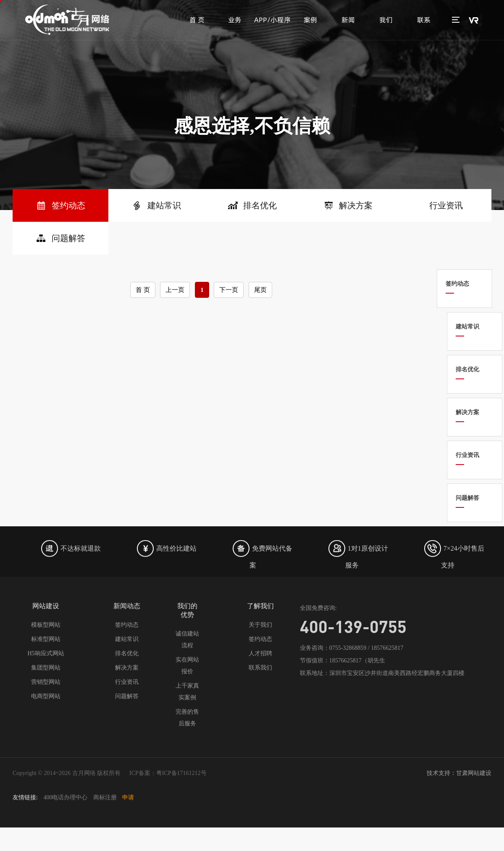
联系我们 (260, 668)
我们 (386, 20)
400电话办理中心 (65, 797)
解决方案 (127, 668)
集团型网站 (46, 668)
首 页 (197, 20)
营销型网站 (46, 682)
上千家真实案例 (187, 692)
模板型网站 (46, 625)
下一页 (229, 290)
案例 (310, 20)
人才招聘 (260, 653)
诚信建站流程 (187, 640)
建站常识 (127, 639)
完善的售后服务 (187, 718)
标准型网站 (46, 639)
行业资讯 (127, 682)
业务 (235, 20)
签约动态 (127, 625)
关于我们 (260, 625)
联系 (424, 20)
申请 (128, 797)
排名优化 (127, 653)
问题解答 (127, 696)
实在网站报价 (187, 666)
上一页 (175, 290)
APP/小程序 (272, 20)
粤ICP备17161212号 (181, 773)
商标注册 (105, 797)
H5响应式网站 (46, 653)
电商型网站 (46, 696)
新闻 (348, 20)
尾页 (260, 290)
